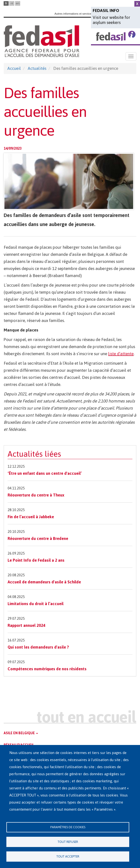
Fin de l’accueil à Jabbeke (31, 517)
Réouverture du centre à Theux (36, 495)
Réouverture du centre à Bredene (38, 538)
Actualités (37, 68)
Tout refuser (68, 842)
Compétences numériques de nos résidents (47, 669)
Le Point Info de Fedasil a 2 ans (36, 560)
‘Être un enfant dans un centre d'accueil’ (45, 473)
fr (6, 3)
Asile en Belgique (21, 733)
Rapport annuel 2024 (26, 625)
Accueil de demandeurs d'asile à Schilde (44, 582)
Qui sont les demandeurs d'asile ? (38, 647)
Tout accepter (68, 856)
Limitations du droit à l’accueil (36, 604)
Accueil (14, 68)
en (18, 3)
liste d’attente (121, 354)
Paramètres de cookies (68, 827)
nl (12, 3)
